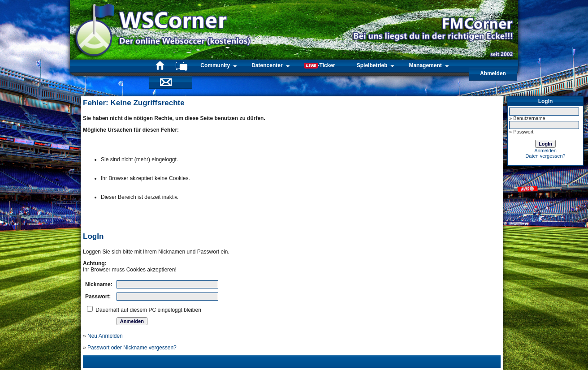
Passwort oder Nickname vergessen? (132, 348)
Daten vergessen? (545, 156)
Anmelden (545, 151)
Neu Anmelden (105, 336)
